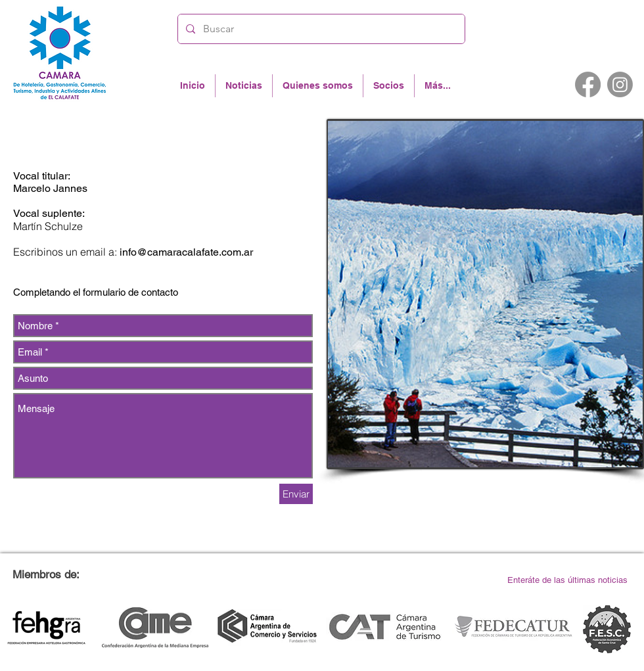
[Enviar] (296, 494)
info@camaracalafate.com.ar (186, 252)
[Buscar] (320, 29)
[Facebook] (588, 84)
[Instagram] (620, 84)
